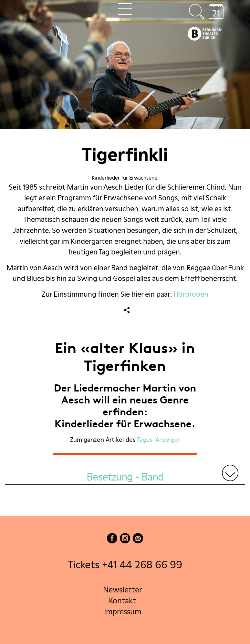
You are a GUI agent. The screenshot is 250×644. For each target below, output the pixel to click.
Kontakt (122, 601)
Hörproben (191, 294)
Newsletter (122, 590)
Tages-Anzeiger (158, 440)
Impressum (123, 612)
